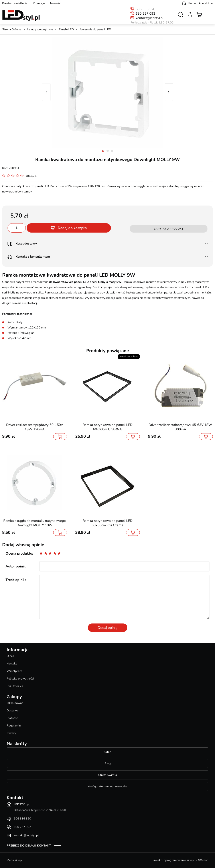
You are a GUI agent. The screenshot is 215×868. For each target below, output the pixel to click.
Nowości (56, 3)
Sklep (108, 752)
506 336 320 (145, 9)
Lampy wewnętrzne (40, 29)
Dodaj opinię (108, 628)
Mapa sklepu (15, 860)
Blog (108, 763)
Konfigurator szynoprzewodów (107, 786)
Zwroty (11, 733)
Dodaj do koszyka (72, 228)
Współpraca (15, 671)
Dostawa (13, 711)
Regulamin (14, 726)
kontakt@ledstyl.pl (150, 18)
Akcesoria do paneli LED (95, 29)
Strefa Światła (108, 775)
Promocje (39, 3)
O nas (10, 656)
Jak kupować (15, 703)
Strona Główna (12, 29)
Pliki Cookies (15, 686)
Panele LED (66, 29)
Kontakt (12, 664)
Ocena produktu (19, 553)
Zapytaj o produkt (169, 229)
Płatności (13, 718)
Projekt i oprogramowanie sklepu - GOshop (180, 860)
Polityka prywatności (20, 679)
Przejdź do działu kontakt (29, 846)
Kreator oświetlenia (15, 3)
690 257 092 (145, 14)
